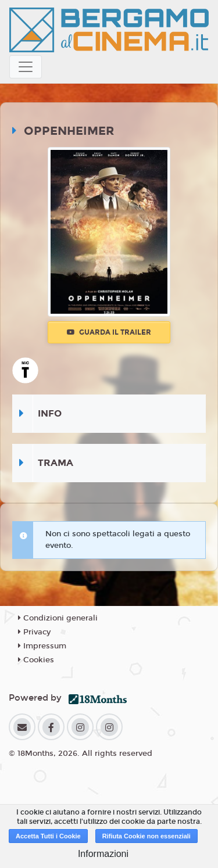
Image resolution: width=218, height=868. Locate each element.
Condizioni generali (58, 618)
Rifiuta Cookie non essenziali (146, 836)
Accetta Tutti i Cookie (48, 836)
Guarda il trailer (109, 332)
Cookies (36, 660)
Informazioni (103, 854)
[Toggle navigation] (26, 67)
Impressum (42, 646)
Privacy (34, 632)
